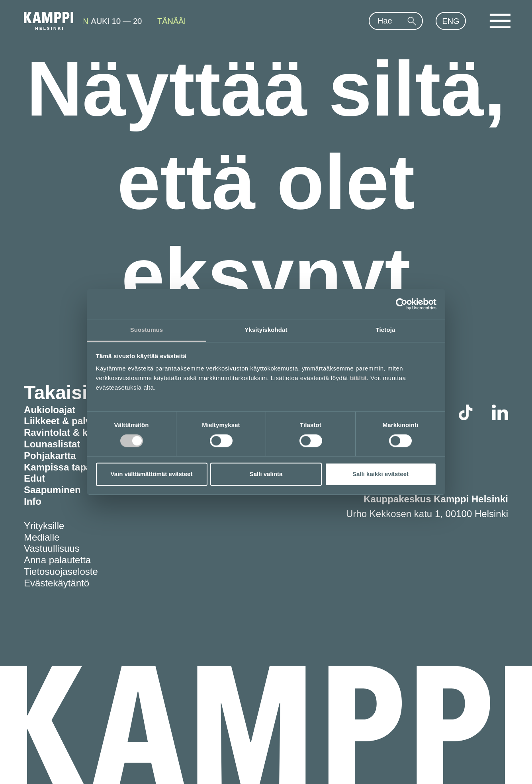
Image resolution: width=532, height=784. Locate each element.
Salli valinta (266, 474)
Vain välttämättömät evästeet (152, 474)
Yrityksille (44, 526)
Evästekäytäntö (57, 583)
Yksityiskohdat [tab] (266, 330)
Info (33, 501)
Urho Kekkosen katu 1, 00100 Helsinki (427, 514)
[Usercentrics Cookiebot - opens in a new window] (402, 304)
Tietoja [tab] (386, 330)
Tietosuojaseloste (61, 571)
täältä (358, 378)
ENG (451, 21)
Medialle (42, 537)
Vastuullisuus (52, 548)
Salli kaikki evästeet (380, 474)
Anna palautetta (57, 560)
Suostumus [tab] (147, 330)
